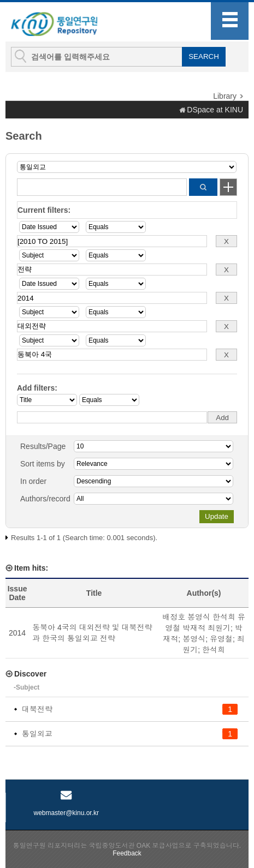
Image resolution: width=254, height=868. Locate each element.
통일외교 (37, 734)
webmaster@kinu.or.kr (66, 813)
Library (225, 96)
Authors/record (45, 499)
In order (33, 481)
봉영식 (194, 639)
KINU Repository (65, 22)
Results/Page (43, 446)
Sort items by (43, 464)
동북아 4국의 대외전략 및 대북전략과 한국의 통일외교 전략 (92, 633)
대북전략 (37, 709)
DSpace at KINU (215, 110)
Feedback (127, 853)
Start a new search (228, 187)
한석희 (214, 650)
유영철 (221, 639)
